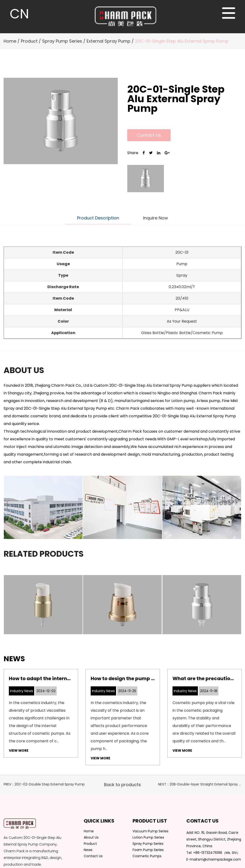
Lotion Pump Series (148, 837)
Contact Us (149, 135)
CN (19, 14)
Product (29, 41)
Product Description (98, 218)
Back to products (122, 785)
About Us (91, 837)
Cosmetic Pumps (147, 856)
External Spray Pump (109, 41)
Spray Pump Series (62, 41)
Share (133, 153)
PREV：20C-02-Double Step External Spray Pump (44, 784)
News (88, 850)
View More (19, 750)
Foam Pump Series (148, 850)
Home (10, 41)
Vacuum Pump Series (150, 831)
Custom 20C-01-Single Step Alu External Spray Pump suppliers (152, 385)
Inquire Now (156, 218)
